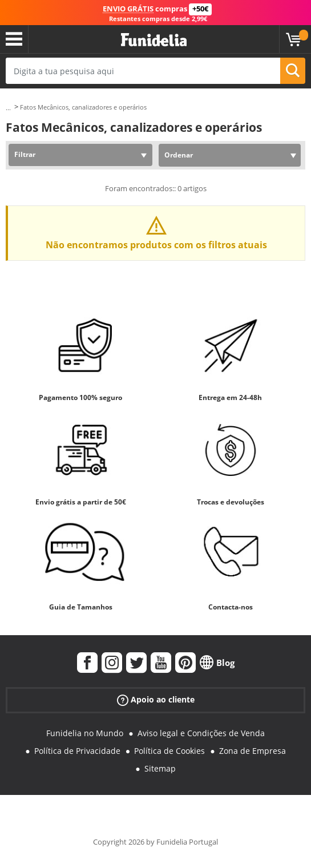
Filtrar (25, 154)
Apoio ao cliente (156, 700)
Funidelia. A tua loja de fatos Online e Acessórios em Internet (154, 40)
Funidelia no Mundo (85, 733)
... (8, 108)
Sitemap (160, 768)
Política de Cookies (169, 751)
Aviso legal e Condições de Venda (201, 733)
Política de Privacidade (77, 751)
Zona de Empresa (253, 751)
